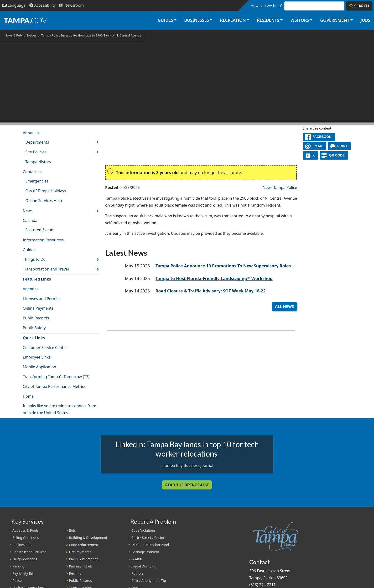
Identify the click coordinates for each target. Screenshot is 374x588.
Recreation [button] (233, 20)
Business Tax (22, 545)
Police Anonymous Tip (149, 580)
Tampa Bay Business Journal (188, 465)
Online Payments (38, 308)
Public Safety (34, 328)
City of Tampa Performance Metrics (54, 386)
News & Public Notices (20, 35)
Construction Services (29, 552)
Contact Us (33, 172)
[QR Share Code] (334, 155)
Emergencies (37, 181)
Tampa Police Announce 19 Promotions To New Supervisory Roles (223, 266)
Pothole (138, 573)
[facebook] (319, 137)
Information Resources (43, 240)
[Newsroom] (72, 5)
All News (284, 307)
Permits (75, 573)
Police (17, 580)
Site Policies (36, 152)
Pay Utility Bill (23, 573)
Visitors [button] (300, 20)
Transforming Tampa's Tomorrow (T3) (56, 377)
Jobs (365, 20)
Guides (29, 250)
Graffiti (137, 559)
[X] (311, 155)
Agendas (31, 289)
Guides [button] (165, 20)
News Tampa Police (280, 187)
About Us (31, 133)
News (28, 211)
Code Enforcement (83, 545)
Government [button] (335, 20)
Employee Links (37, 357)
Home (28, 396)
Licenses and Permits (42, 299)
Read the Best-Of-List (187, 485)
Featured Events (40, 230)
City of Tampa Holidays (46, 191)
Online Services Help (44, 201)
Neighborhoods (25, 559)
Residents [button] (268, 20)
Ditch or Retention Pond (150, 545)
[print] (340, 146)
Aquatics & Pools (25, 530)
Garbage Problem (145, 552)
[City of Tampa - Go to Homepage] (25, 20)
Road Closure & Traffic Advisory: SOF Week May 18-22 (210, 291)
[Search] (359, 6)
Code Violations (144, 530)
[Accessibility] (42, 5)
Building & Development (88, 538)
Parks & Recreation (84, 559)
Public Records (36, 318)
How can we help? (266, 6)
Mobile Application (40, 367)
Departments (37, 142)
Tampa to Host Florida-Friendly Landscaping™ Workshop (214, 278)
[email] (315, 146)
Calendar (31, 220)
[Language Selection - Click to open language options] (14, 5)
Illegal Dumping (144, 566)
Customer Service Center (45, 348)
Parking (18, 566)
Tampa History (38, 162)
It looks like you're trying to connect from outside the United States (60, 409)
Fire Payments (80, 552)
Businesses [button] (197, 20)
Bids (72, 530)
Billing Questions (26, 538)
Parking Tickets (81, 566)
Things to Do (34, 259)
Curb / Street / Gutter (148, 538)
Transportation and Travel (46, 269)
